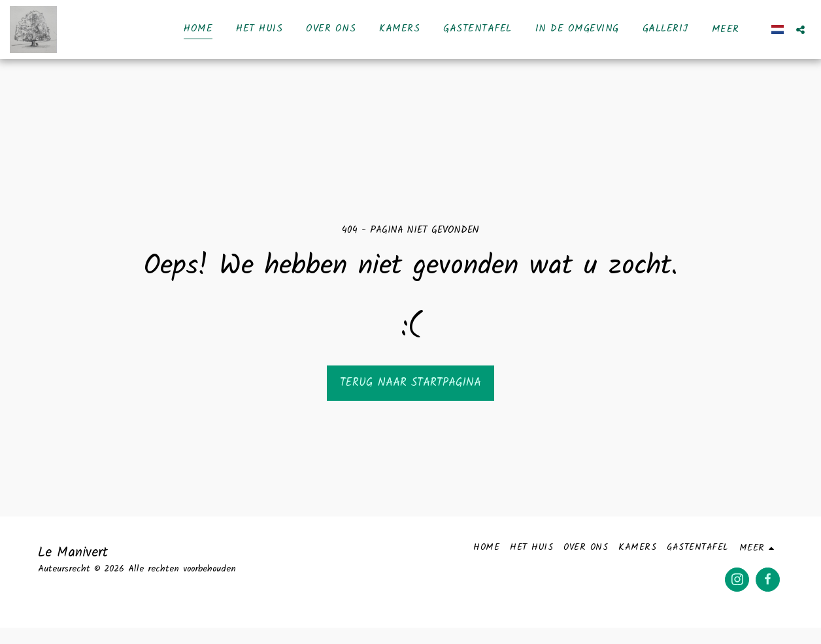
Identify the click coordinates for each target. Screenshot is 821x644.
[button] (800, 29)
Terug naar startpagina (410, 383)
